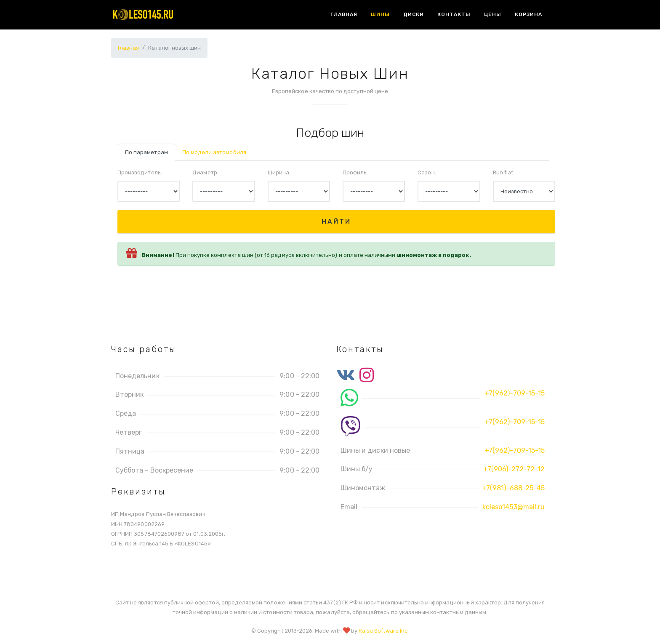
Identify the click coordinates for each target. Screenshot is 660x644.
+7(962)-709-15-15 (515, 393)
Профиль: (355, 172)
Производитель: (140, 172)
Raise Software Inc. (384, 631)
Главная (344, 14)
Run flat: (504, 172)
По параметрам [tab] (146, 152)
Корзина (528, 14)
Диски (414, 14)
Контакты (454, 14)
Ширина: (279, 172)
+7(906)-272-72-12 (514, 469)
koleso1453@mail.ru (514, 507)
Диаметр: (205, 172)
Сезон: (427, 172)
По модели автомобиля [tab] (214, 152)
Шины (380, 14)
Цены (493, 14)
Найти (336, 222)
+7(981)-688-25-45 (513, 488)
